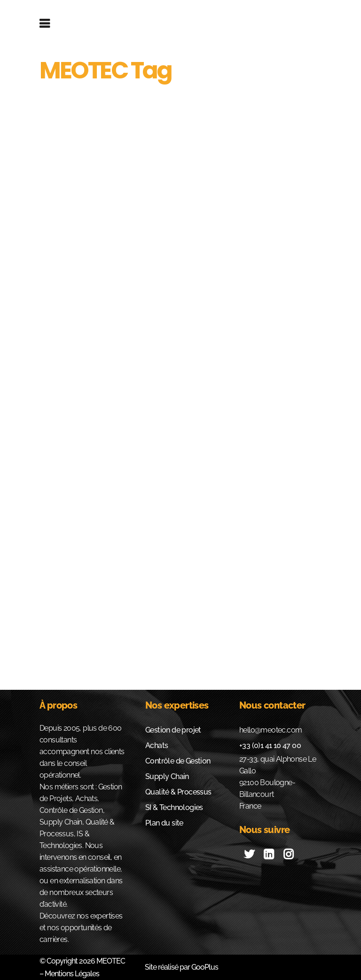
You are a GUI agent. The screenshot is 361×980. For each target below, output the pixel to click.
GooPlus (205, 967)
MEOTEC (111, 961)
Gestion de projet (173, 730)
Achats (157, 745)
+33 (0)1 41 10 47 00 (270, 745)
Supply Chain (167, 776)
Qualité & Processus (178, 792)
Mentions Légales (71, 974)
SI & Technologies (174, 807)
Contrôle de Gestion (178, 761)
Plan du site (164, 823)
